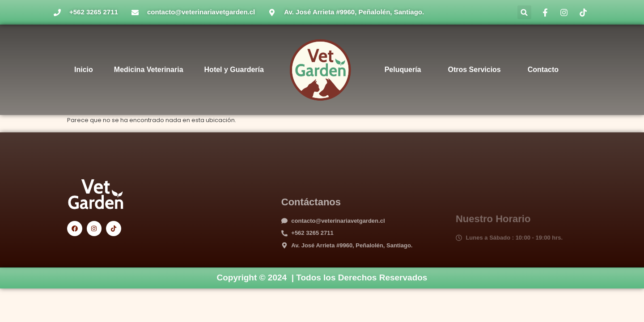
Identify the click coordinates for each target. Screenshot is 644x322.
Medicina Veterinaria (149, 70)
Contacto (543, 70)
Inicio (84, 70)
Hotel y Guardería (234, 70)
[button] (524, 12)
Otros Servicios (474, 70)
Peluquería (403, 70)
